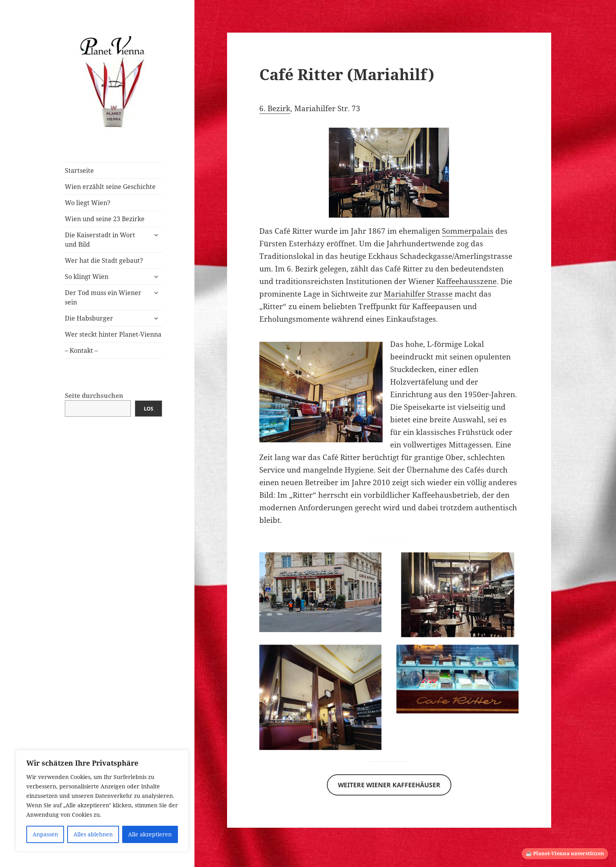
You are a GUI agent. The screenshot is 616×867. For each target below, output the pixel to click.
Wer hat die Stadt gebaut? (104, 260)
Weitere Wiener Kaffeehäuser (389, 785)
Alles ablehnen (93, 834)
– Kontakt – (81, 350)
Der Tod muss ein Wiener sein (103, 297)
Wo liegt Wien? (88, 203)
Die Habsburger (89, 318)
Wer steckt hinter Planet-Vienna (113, 334)
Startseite (79, 170)
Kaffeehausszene (467, 281)
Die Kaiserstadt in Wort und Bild (100, 240)
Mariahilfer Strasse (418, 294)
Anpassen (45, 834)
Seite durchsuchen (94, 396)
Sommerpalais (468, 231)
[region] (102, 801)
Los (148, 409)
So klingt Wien (87, 277)
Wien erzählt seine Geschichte (110, 187)
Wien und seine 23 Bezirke (105, 219)
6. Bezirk (275, 108)
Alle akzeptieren (150, 834)
